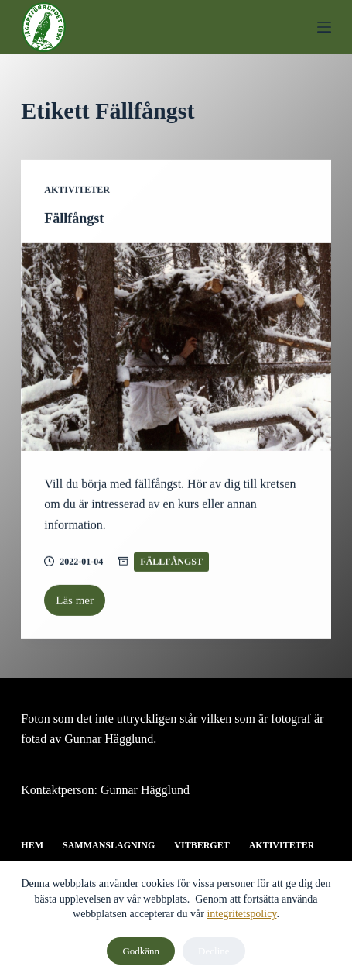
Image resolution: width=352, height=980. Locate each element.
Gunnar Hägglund (145, 790)
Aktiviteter (77, 190)
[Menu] (324, 27)
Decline (214, 951)
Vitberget (202, 845)
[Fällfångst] (176, 347)
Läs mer (80, 605)
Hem (32, 845)
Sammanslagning (109, 845)
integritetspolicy (241, 914)
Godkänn (141, 951)
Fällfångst (74, 218)
